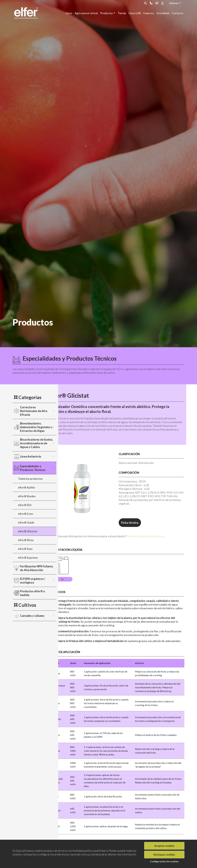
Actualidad (163, 13)
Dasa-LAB (135, 13)
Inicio (69, 13)
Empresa (149, 13)
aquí (89, 854)
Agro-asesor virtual (86, 13)
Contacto (177, 13)
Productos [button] (107, 13)
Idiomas (174, 3)
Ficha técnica (140, 523)
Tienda (122, 13)
